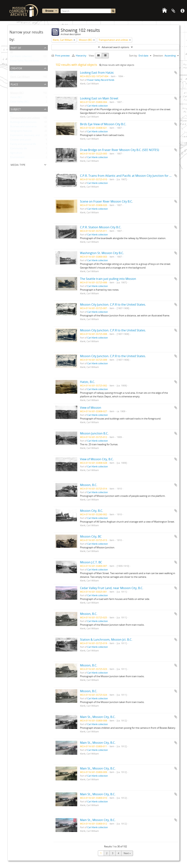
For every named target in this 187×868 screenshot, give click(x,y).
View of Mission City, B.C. (97, 459)
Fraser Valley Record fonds (25, 61)
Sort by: (133, 56)
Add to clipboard (176, 73)
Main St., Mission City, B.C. (98, 717)
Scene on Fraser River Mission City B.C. (106, 201)
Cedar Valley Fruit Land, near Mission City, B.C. (112, 588)
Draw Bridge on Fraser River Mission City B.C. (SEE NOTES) (120, 150)
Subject (16, 109)
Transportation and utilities (25, 118)
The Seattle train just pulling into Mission (108, 279)
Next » (127, 853)
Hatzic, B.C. (87, 382)
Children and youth (21, 140)
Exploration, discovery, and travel (28, 136)
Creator (16, 68)
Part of (16, 47)
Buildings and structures (23, 123)
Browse (49, 11)
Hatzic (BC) (16, 98)
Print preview (61, 56)
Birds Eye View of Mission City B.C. (103, 124)
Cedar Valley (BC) (19, 102)
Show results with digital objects (117, 65)
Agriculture (16, 154)
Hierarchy (79, 56)
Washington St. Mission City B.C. (102, 253)
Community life (19, 149)
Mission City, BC (91, 536)
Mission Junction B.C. (94, 433)
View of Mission (91, 408)
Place (14, 84)
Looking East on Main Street (99, 98)
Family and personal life (23, 145)
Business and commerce (23, 127)
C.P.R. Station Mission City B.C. (101, 227)
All (12, 53)
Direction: (158, 56)
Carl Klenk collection (21, 57)
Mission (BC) (17, 94)
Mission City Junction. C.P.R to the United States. (113, 305)
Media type (18, 164)
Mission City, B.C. (91, 511)
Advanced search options (115, 47)
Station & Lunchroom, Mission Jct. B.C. (106, 640)
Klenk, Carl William (20, 77)
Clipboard (173, 11)
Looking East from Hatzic (97, 73)
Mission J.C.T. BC (91, 562)
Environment (17, 158)
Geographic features (21, 132)
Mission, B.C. (89, 485)
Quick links (182, 11)
